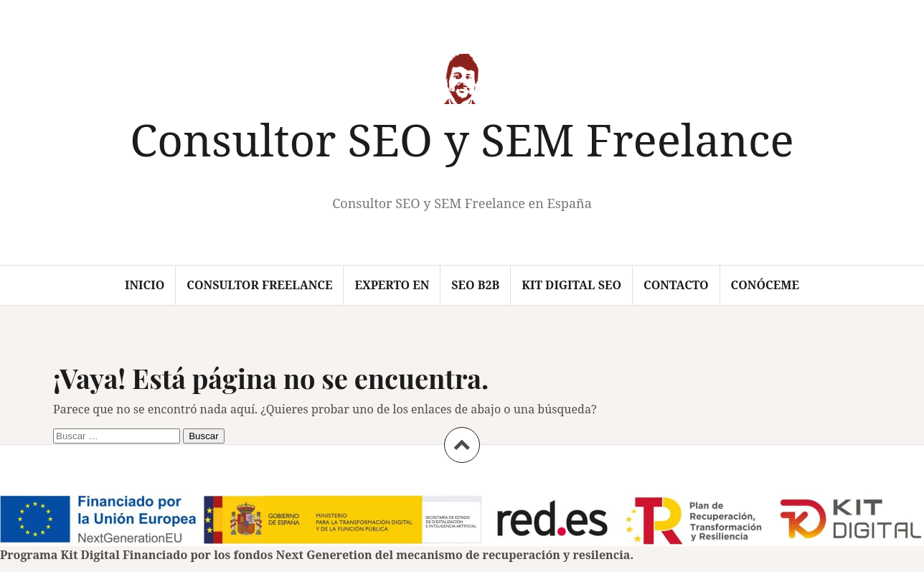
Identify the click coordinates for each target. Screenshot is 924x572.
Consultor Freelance (259, 285)
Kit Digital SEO (571, 285)
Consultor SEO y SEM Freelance (462, 139)
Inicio (145, 285)
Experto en (392, 285)
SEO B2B (475, 285)
